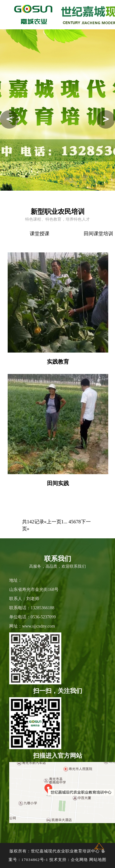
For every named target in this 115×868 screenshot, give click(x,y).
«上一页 (53, 522)
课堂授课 (41, 234)
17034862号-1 (35, 860)
